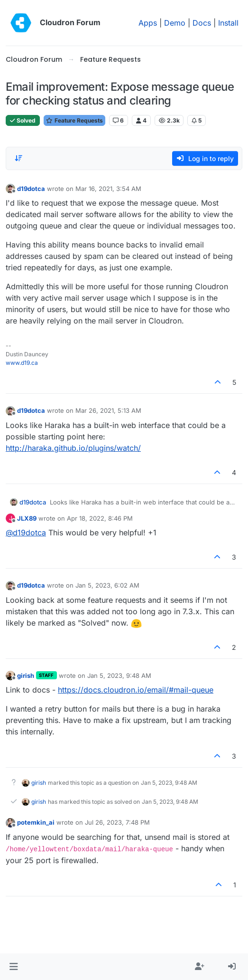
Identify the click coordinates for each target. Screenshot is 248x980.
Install (228, 23)
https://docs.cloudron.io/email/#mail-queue (136, 690)
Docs (202, 23)
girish (26, 676)
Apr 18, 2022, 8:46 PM (100, 518)
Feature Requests (74, 120)
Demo (175, 23)
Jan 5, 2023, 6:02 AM (107, 585)
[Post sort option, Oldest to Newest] (18, 158)
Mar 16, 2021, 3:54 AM (108, 189)
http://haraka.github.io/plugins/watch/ (73, 448)
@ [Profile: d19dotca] (26, 533)
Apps (148, 23)
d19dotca (31, 189)
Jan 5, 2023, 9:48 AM (119, 676)
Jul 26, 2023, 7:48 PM (117, 822)
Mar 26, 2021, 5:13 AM (108, 410)
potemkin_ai (36, 822)
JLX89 (27, 518)
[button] (14, 967)
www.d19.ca (22, 363)
